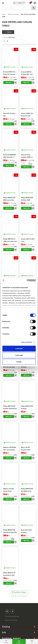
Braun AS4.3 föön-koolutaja (26, 531)
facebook (12, 611)
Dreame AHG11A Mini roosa (28, 240)
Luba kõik (19, 349)
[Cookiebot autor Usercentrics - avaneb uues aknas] (27, 280)
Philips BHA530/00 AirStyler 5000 (27, 199)
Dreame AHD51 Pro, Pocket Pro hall (27, 115)
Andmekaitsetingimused (12, 616)
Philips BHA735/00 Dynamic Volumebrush (10, 407)
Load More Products (20, 592)
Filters (8, 32)
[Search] (19, 8)
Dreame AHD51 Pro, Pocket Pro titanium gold (9, 74)
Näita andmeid (27, 342)
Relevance (13, 37)
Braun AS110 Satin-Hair (9, 115)
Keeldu (19, 362)
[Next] (7, 41)
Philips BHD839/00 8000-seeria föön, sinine (9, 200)
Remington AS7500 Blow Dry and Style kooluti (9, 367)
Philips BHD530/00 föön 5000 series (27, 490)
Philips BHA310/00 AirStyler (27, 407)
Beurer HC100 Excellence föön (26, 449)
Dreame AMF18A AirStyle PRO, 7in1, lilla (27, 74)
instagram (7, 611)
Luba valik (19, 355)
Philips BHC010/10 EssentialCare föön (9, 574)
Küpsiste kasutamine (11, 620)
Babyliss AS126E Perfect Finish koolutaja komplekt (9, 491)
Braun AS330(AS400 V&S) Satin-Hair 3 (10, 156)
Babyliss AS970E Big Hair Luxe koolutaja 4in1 (10, 450)
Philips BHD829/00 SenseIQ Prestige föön (10, 531)
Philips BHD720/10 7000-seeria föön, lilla (10, 240)
